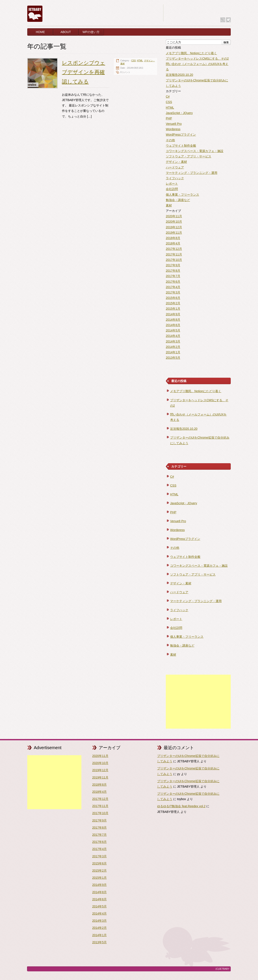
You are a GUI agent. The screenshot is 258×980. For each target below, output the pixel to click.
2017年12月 (174, 249)
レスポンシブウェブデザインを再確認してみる (84, 72)
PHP (169, 118)
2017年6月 (173, 282)
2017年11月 (174, 254)
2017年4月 (173, 287)
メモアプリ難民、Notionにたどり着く (191, 53)
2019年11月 (174, 233)
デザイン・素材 (176, 162)
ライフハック (175, 178)
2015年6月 (173, 298)
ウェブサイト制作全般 (181, 146)
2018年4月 (173, 243)
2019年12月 (174, 227)
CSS (134, 61)
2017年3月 (173, 292)
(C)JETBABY (223, 969)
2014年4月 (173, 336)
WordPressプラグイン (181, 135)
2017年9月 (173, 265)
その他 (170, 140)
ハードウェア (175, 167)
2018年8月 (173, 238)
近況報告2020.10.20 (179, 75)
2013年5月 (173, 358)
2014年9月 (173, 314)
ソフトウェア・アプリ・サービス (189, 156)
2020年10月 (174, 222)
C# (168, 97)
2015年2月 (173, 303)
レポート (172, 184)
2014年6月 (173, 325)
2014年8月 (173, 320)
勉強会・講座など (178, 200)
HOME (40, 32)
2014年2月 (173, 347)
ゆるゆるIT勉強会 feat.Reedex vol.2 (181, 806)
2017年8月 (173, 271)
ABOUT (66, 32)
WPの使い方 (91, 32)
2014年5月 (173, 330)
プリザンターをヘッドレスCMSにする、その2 (197, 59)
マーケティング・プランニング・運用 (192, 173)
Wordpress (173, 129)
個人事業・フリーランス (182, 195)
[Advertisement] (198, 702)
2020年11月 (174, 216)
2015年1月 (173, 309)
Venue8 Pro (174, 124)
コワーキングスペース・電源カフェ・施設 (195, 151)
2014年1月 (173, 352)
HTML (140, 61)
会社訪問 (172, 189)
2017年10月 (174, 260)
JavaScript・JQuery (179, 113)
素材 (169, 205)
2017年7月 (173, 276)
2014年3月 (173, 341)
